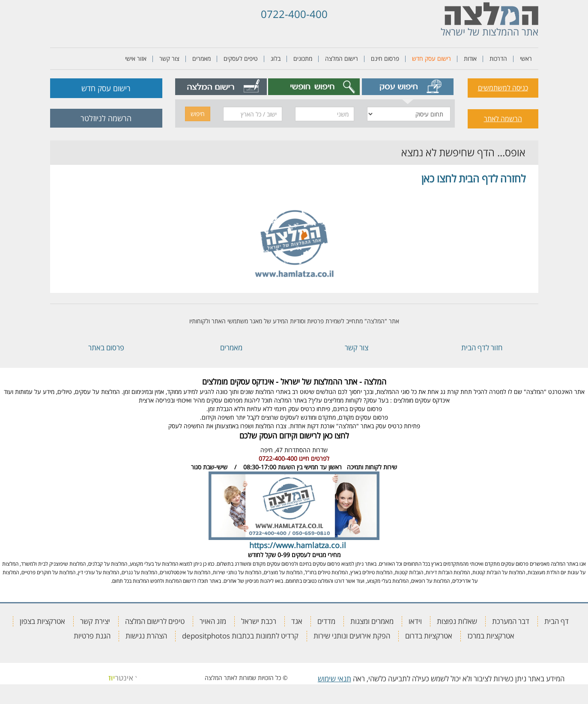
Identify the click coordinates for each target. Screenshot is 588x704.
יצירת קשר (95, 621)
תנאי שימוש (334, 679)
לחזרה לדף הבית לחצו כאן (473, 178)
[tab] (407, 87)
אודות (470, 58)
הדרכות (498, 58)
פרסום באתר (106, 348)
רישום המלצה (342, 58)
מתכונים (303, 58)
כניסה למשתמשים (503, 88)
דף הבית (557, 621)
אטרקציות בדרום (429, 636)
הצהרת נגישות (146, 636)
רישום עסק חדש (431, 58)
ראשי (526, 58)
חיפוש (198, 114)
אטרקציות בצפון (42, 621)
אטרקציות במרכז (491, 636)
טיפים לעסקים (241, 58)
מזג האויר (213, 621)
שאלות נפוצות (457, 621)
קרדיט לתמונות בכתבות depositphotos (240, 636)
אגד (297, 621)
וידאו (415, 621)
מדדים (326, 621)
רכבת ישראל (259, 621)
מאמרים (201, 58)
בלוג (276, 58)
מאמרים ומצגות (372, 621)
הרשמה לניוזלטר (106, 118)
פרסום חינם (385, 58)
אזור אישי (136, 58)
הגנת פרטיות (92, 636)
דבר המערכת (511, 621)
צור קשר (169, 58)
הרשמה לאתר (503, 119)
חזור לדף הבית (482, 348)
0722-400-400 (294, 14)
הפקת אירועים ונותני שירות (352, 636)
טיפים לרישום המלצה (155, 621)
